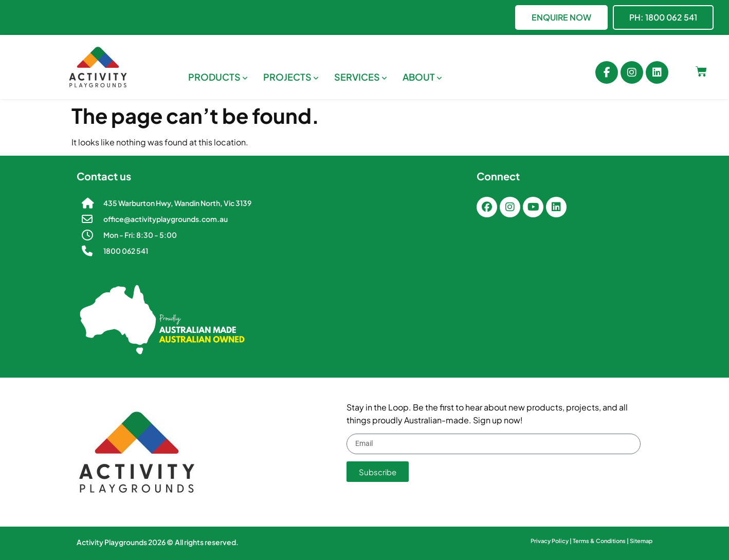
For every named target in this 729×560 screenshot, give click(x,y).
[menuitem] (218, 77)
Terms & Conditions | (601, 541)
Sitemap (641, 541)
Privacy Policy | (552, 541)
